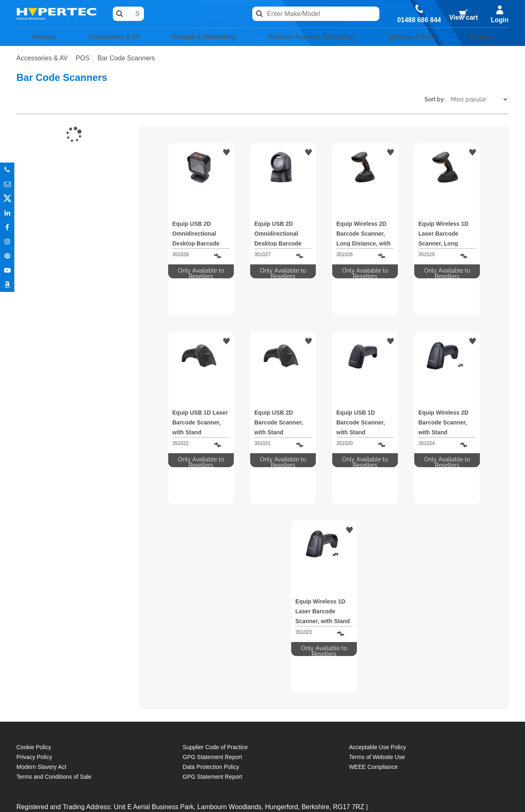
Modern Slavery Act (41, 658)
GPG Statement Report (212, 648)
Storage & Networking (199, 38)
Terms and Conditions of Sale (54, 667)
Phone (7, 170)
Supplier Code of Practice (215, 638)
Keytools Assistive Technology (313, 38)
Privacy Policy (34, 648)
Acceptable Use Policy (378, 638)
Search (132, 14)
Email (7, 184)
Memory (41, 38)
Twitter (7, 198)
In (7, 213)
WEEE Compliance (373, 658)
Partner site (262, 799)
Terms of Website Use (377, 648)
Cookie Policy (34, 638)
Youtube (7, 270)
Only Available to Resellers (201, 274)
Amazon (7, 285)
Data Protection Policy (211, 658)
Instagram (7, 242)
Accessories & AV (108, 38)
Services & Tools (418, 38)
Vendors (483, 38)
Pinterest (7, 256)
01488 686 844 (418, 20)
